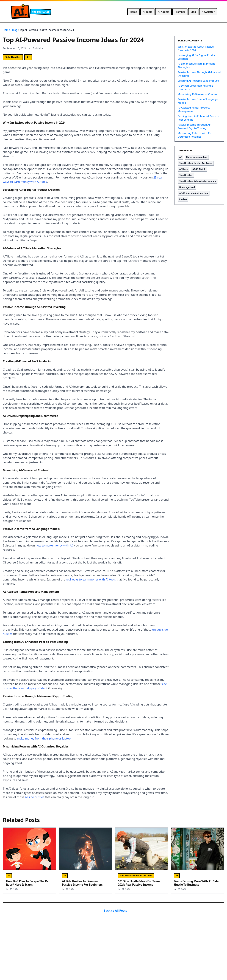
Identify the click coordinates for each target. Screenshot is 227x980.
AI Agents (163, 12)
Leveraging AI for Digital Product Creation (197, 57)
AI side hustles (35, 797)
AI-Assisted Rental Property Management (194, 109)
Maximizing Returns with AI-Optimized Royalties (194, 135)
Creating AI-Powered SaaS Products (199, 81)
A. (20, 12)
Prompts (180, 12)
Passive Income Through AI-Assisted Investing (199, 74)
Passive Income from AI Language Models (198, 101)
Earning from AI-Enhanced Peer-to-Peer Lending (198, 118)
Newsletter (208, 12)
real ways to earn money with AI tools (91, 579)
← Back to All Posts (113, 911)
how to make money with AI (54, 545)
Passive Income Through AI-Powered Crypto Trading (194, 126)
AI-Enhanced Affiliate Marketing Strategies (197, 65)
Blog (193, 12)
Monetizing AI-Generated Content (198, 94)
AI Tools (147, 12)
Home (133, 12)
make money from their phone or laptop (44, 738)
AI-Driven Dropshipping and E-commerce (196, 87)
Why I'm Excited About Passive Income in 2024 (196, 48)
